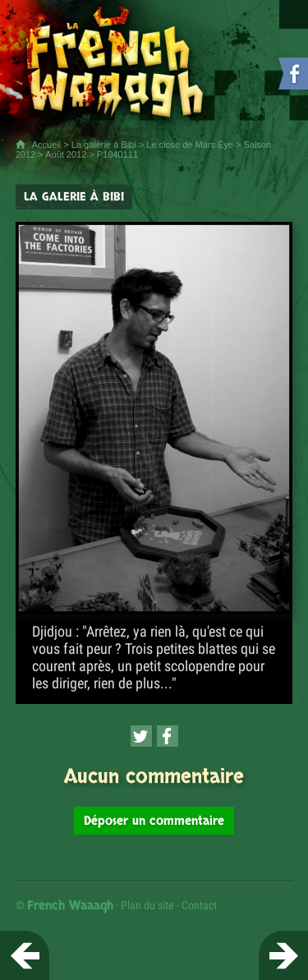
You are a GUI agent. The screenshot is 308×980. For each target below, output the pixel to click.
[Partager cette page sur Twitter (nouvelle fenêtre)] (141, 736)
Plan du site (147, 905)
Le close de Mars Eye (190, 145)
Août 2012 (66, 154)
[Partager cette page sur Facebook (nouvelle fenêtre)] (168, 736)
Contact (199, 905)
